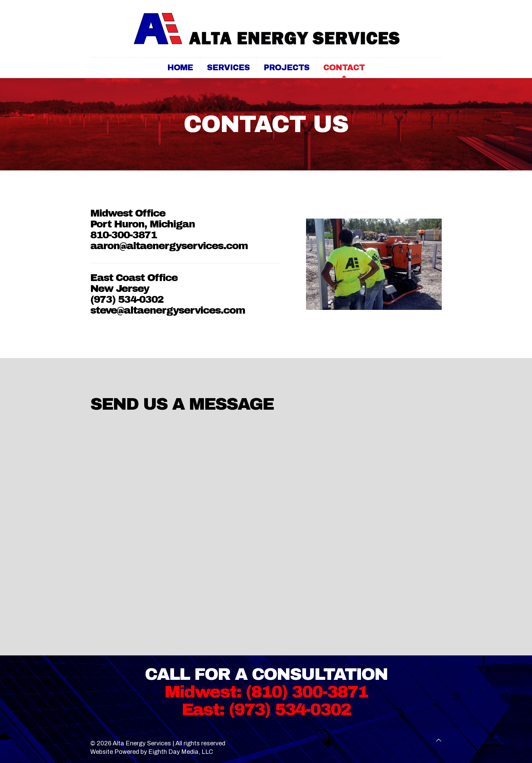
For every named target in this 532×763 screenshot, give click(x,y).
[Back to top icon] (439, 740)
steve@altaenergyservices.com (168, 310)
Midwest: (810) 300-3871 (266, 692)
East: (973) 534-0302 (266, 710)
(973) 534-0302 (127, 299)
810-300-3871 (123, 235)
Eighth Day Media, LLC (181, 752)
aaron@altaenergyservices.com (169, 246)
